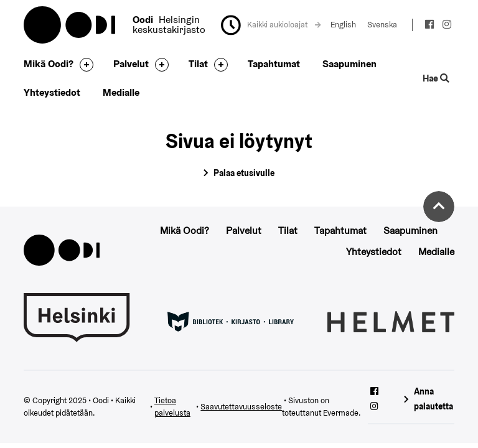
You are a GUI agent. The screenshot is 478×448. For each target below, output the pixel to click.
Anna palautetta (433, 399)
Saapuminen (349, 64)
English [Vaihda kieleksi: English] (343, 25)
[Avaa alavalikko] (83, 65)
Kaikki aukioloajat (284, 25)
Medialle (121, 92)
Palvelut (131, 64)
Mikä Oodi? (49, 64)
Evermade (341, 413)
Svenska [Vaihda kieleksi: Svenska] (382, 25)
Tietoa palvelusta (172, 407)
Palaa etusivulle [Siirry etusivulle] (244, 173)
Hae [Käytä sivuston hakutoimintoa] (436, 78)
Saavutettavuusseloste (241, 407)
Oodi (70, 25)
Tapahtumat (274, 64)
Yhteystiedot (52, 92)
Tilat (198, 64)
